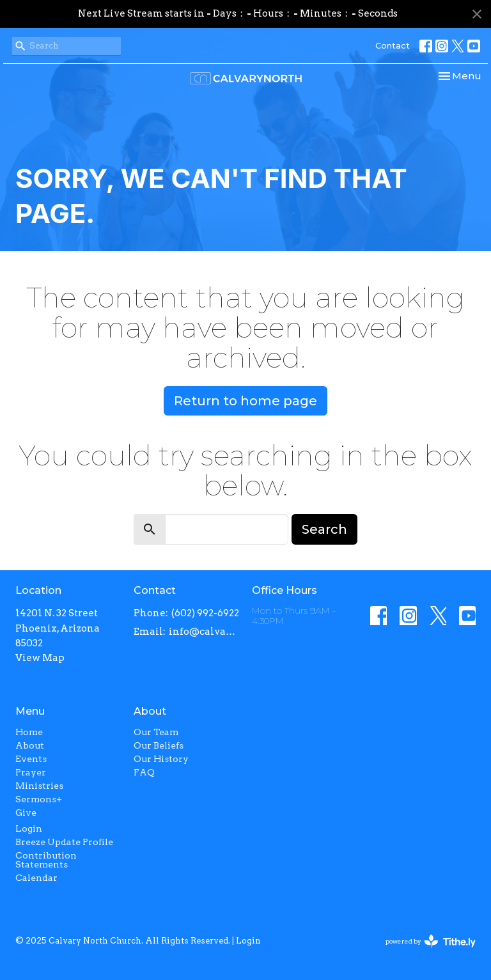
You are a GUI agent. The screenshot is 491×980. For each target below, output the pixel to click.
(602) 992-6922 (205, 613)
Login (29, 828)
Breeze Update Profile (64, 842)
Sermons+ (39, 799)
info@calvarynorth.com (204, 632)
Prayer (31, 772)
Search (324, 529)
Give (26, 813)
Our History (161, 759)
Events (31, 759)
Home (29, 732)
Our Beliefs (159, 745)
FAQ (144, 772)
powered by (431, 941)
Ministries (39, 786)
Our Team (156, 732)
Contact (393, 45)
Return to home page (245, 401)
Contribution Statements (46, 860)
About (30, 745)
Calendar (36, 878)
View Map (40, 658)
